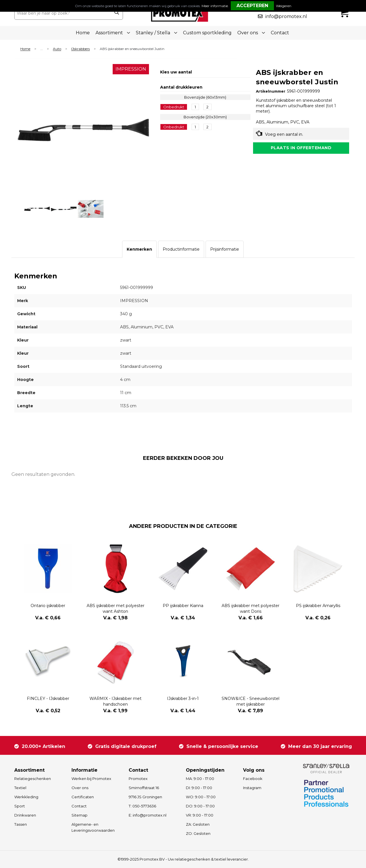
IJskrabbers (80, 49)
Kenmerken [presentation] (139, 249)
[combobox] (62, 13)
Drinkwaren (25, 815)
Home (83, 33)
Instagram (252, 788)
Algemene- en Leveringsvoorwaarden (93, 827)
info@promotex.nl (286, 16)
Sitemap (79, 815)
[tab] (139, 249)
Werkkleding (26, 797)
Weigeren (284, 6)
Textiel (20, 788)
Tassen (21, 824)
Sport (20, 806)
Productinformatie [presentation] (181, 249)
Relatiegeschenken (33, 779)
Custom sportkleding (207, 33)
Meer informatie (215, 6)
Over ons (80, 788)
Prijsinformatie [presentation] (225, 249)
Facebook (253, 779)
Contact (280, 33)
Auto (57, 49)
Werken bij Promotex (91, 779)
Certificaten (83, 797)
